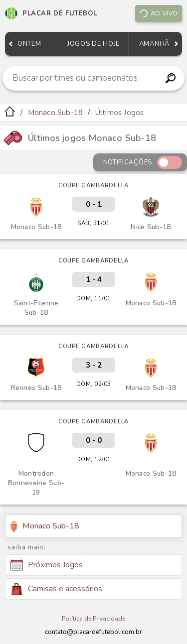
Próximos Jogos (47, 565)
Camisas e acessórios (56, 589)
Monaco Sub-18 (56, 113)
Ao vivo (158, 13)
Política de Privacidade (93, 619)
